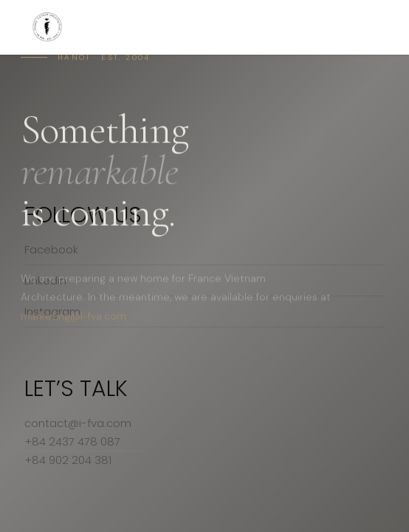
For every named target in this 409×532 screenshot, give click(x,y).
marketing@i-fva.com (73, 319)
